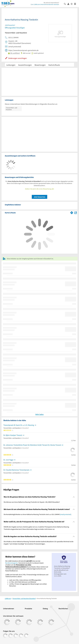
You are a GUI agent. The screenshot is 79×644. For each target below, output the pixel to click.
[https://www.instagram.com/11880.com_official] (10, 636)
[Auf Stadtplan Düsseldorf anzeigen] (76, 213)
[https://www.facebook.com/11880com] (5, 636)
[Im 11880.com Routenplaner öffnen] (72, 212)
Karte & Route (54, 65)
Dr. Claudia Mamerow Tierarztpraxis (16, 470)
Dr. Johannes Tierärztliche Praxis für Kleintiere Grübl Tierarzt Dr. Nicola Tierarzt (32, 445)
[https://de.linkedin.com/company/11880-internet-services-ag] (21, 636)
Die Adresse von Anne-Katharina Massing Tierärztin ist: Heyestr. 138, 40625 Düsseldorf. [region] (32, 502)
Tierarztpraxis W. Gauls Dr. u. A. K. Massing (19, 425)
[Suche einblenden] (66, 4)
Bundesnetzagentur (12, 563)
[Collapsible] (74, 497)
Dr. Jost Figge (8, 460)
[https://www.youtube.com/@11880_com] (26, 636)
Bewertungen (40, 65)
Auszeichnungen (25, 65)
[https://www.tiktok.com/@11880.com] (16, 636)
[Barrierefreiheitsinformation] (72, 4)
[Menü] (76, 4)
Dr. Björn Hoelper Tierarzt (13, 435)
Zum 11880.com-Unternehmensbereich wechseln (45, 4)
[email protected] (65, 514)
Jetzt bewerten (39, 197)
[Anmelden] (69, 4)
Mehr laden (39, 414)
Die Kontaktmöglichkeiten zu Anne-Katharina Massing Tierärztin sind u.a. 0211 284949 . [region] (38, 514)
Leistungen (11, 65)
